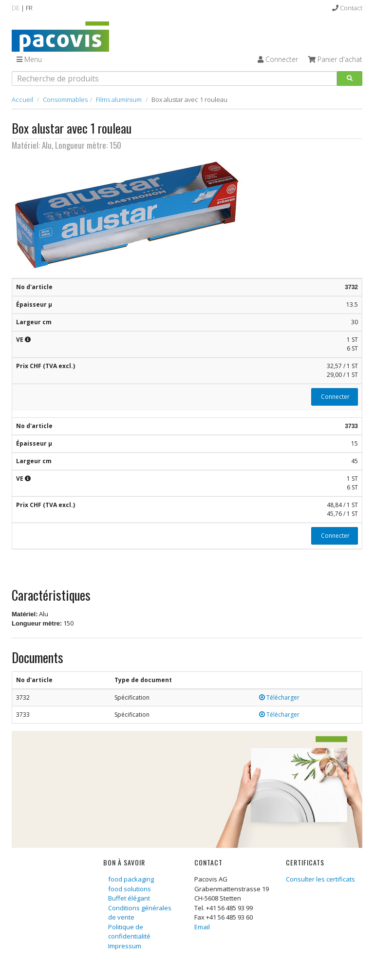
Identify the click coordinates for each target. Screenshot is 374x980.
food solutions (130, 889)
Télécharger (279, 697)
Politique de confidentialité (129, 932)
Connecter (335, 397)
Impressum (125, 946)
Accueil (22, 99)
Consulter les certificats (320, 879)
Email (202, 927)
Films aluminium (119, 99)
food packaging (131, 879)
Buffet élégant (129, 898)
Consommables (65, 99)
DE (16, 8)
